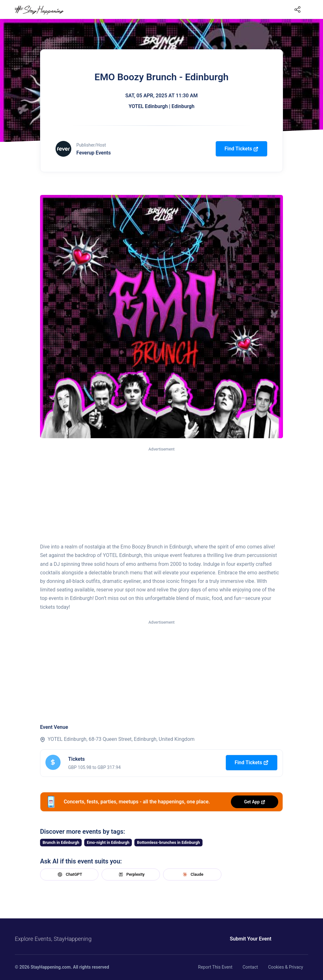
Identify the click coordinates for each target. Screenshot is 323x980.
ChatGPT (69, 874)
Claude (192, 874)
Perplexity (131, 874)
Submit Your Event (243, 939)
